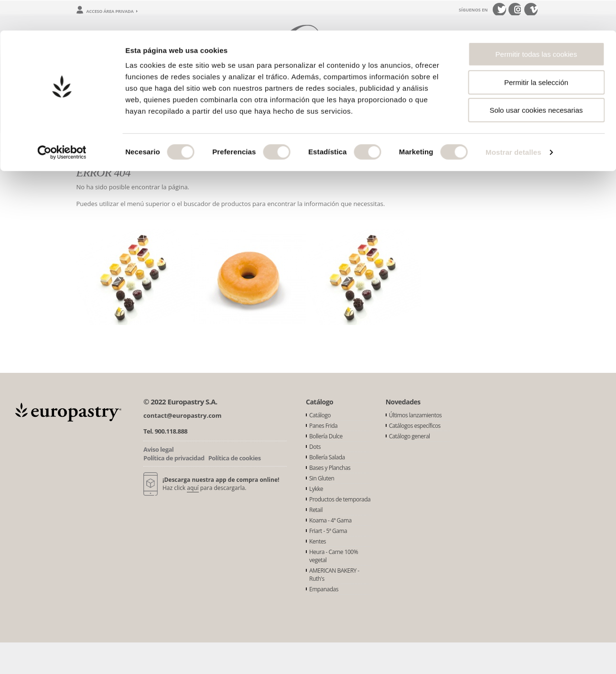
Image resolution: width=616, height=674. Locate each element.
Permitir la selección (536, 52)
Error (112, 141)
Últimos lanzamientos (416, 415)
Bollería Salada (327, 457)
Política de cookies (235, 458)
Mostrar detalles (513, 122)
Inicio (84, 141)
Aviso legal (158, 449)
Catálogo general (410, 436)
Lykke (316, 489)
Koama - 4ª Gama (330, 520)
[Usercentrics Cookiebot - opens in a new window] (62, 122)
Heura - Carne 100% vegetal (334, 556)
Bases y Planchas (330, 468)
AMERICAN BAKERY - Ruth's (334, 575)
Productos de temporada (340, 499)
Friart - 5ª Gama (328, 531)
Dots (315, 447)
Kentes (318, 541)
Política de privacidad (174, 458)
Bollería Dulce (326, 436)
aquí (193, 488)
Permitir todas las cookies (536, 24)
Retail (316, 510)
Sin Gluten (322, 478)
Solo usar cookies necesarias (536, 80)
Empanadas (324, 589)
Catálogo (320, 415)
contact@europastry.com (183, 415)
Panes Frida (323, 426)
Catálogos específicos (415, 426)
